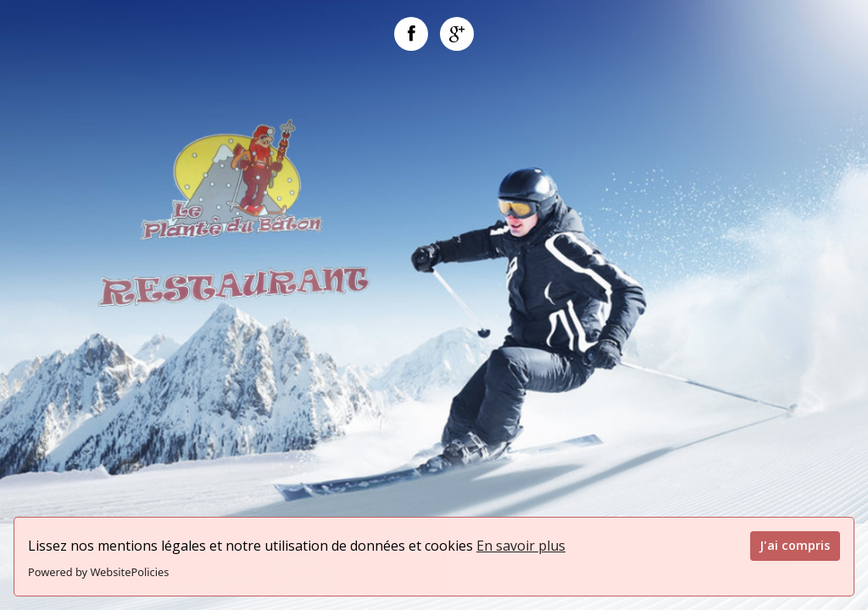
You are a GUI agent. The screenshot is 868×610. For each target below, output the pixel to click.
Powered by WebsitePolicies (98, 572)
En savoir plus (521, 546)
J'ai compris (795, 545)
